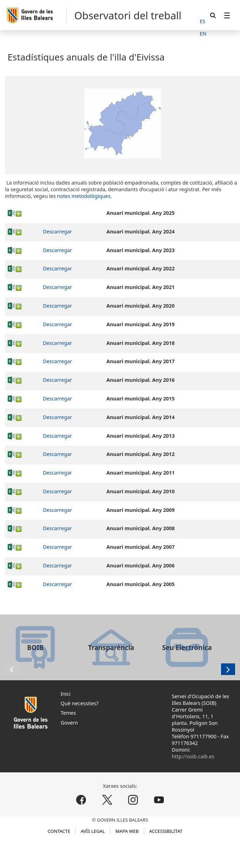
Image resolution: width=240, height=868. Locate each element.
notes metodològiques (84, 196)
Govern (69, 723)
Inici (66, 694)
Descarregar (57, 232)
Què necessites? (80, 703)
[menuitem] (227, 15)
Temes (68, 713)
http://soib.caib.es (193, 756)
